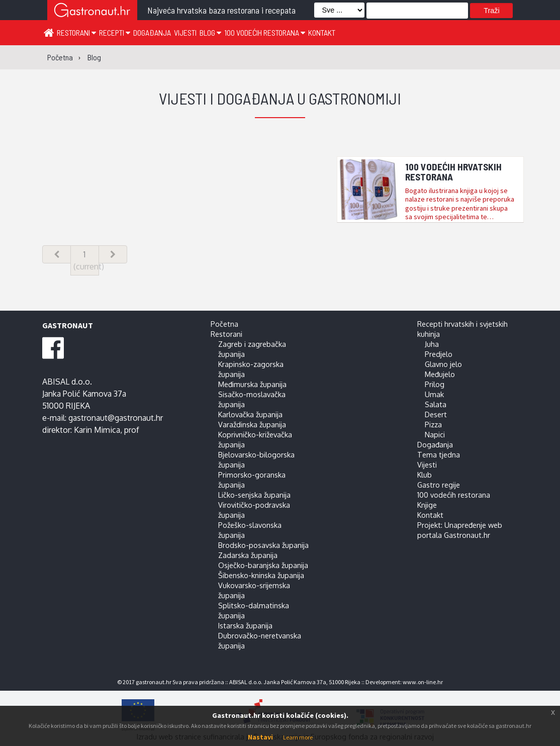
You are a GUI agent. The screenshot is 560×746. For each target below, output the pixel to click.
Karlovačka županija (250, 414)
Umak (434, 394)
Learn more (298, 737)
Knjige (427, 505)
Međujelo (440, 374)
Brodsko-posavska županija (263, 545)
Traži (491, 11)
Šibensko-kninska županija (261, 575)
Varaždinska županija (252, 424)
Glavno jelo (443, 364)
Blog (210, 32)
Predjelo (439, 354)
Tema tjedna (439, 454)
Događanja (152, 32)
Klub (425, 475)
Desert (436, 414)
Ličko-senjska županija (254, 495)
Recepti (115, 32)
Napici (435, 434)
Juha (432, 344)
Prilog (435, 384)
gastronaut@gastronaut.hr (116, 418)
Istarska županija (245, 625)
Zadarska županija (248, 555)
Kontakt (322, 32)
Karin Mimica (97, 430)
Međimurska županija (252, 384)
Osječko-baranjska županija (263, 565)
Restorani (76, 32)
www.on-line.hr (423, 682)
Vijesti (185, 32)
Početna (224, 324)
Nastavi (260, 737)
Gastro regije (439, 485)
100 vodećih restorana (265, 32)
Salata (436, 404)
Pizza (433, 424)
